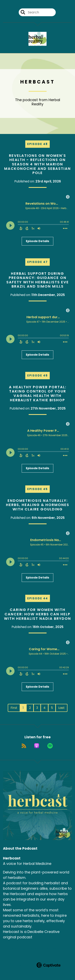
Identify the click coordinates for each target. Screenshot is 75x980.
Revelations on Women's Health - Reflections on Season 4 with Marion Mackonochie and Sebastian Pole (37, 164)
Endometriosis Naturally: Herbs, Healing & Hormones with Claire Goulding (38, 505)
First (14, 708)
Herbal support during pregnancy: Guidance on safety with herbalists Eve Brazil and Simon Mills (38, 280)
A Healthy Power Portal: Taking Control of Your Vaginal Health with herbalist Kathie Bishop (38, 393)
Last (61, 708)
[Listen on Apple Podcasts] (37, 746)
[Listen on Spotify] (50, 746)
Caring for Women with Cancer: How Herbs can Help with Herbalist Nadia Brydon (37, 614)
